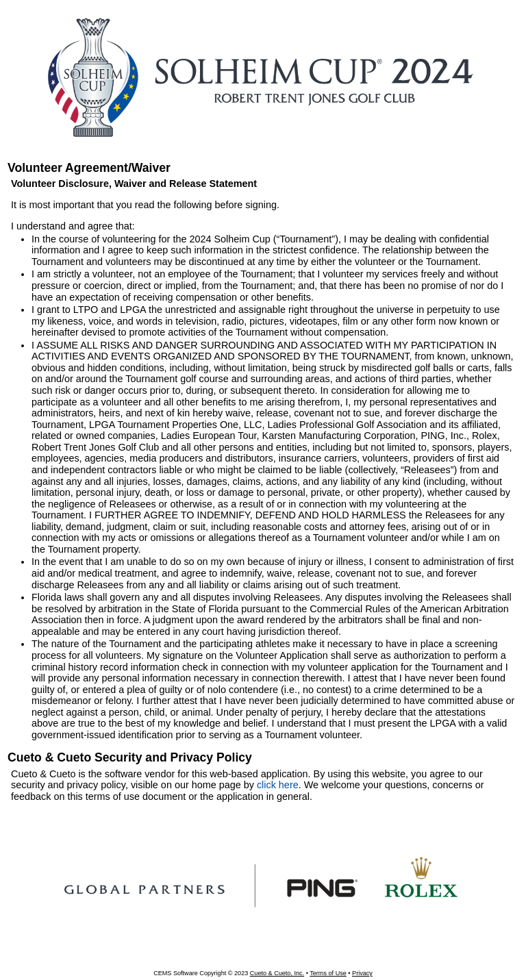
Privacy (362, 973)
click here (278, 785)
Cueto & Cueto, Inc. (277, 973)
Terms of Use (328, 973)
